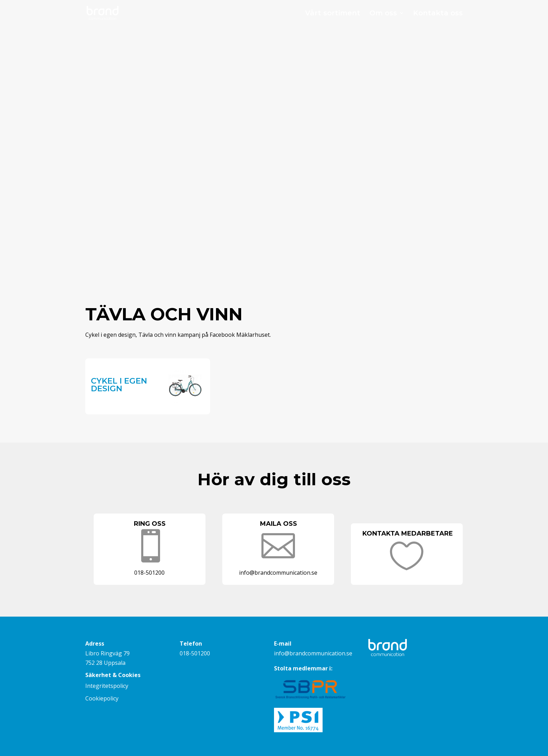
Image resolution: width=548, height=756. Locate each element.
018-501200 (195, 653)
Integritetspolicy (107, 686)
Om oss (383, 14)
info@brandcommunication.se (313, 653)
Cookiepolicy (102, 698)
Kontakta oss (438, 14)
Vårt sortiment (333, 14)
